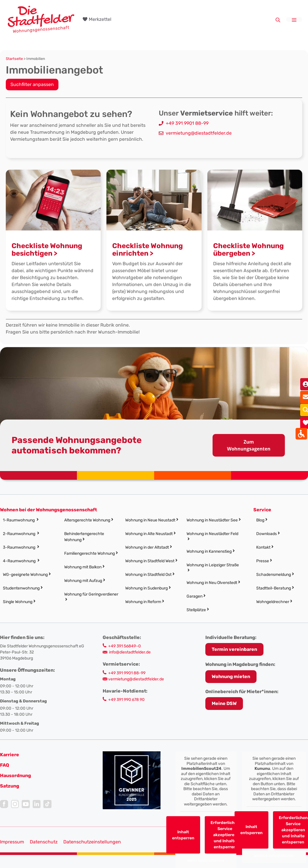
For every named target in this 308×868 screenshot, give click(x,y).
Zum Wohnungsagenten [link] (249, 445)
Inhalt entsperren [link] (183, 835)
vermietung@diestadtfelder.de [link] (199, 133)
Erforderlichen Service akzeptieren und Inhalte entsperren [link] (225, 835)
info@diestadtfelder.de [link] (130, 652)
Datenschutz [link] (44, 842)
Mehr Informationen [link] (206, 861)
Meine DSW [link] (224, 703)
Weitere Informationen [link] (274, 856)
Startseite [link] (14, 59)
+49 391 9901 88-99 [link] (187, 123)
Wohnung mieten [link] (231, 676)
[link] (41, 19)
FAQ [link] (4, 765)
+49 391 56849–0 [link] (125, 646)
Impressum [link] (12, 842)
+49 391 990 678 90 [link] (126, 700)
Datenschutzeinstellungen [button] (92, 842)
